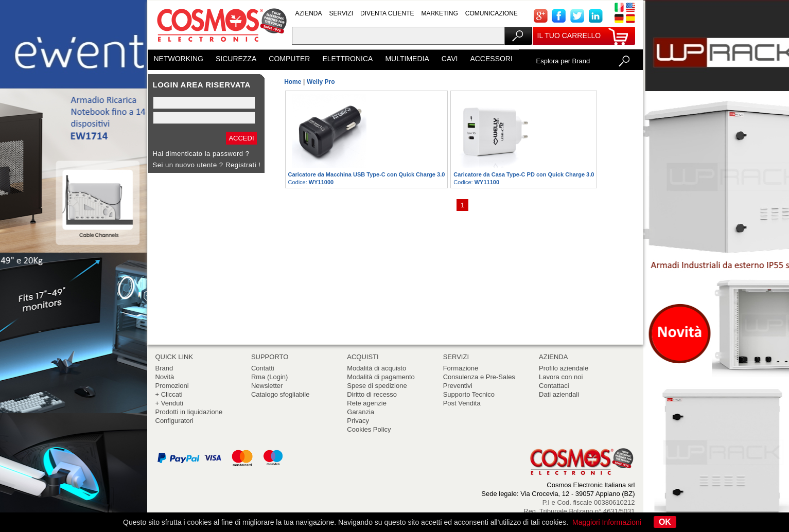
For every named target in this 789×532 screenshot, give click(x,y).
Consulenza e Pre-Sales (479, 377)
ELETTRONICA (347, 59)
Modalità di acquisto (376, 368)
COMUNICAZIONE (492, 13)
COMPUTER (289, 59)
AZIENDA (309, 13)
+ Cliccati (169, 394)
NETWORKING (179, 59)
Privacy (358, 421)
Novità (165, 377)
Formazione (461, 368)
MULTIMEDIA (407, 59)
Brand (164, 368)
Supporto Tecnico (469, 394)
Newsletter (267, 386)
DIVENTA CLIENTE (387, 13)
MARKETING (439, 13)
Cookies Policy (369, 429)
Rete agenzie (367, 403)
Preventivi (458, 386)
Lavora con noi (561, 377)
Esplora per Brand (563, 61)
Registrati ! (243, 165)
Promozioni (172, 386)
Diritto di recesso (372, 394)
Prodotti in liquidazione (189, 412)
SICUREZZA (236, 59)
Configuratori (174, 421)
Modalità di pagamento (381, 377)
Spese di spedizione (377, 386)
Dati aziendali (559, 394)
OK (665, 522)
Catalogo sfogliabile (280, 394)
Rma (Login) (270, 377)
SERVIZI (341, 13)
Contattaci (554, 386)
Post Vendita (462, 403)
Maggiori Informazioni (607, 522)
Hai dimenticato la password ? (201, 154)
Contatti (263, 368)
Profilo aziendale (564, 368)
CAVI (450, 59)
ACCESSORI (491, 59)
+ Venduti (170, 403)
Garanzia (361, 412)
